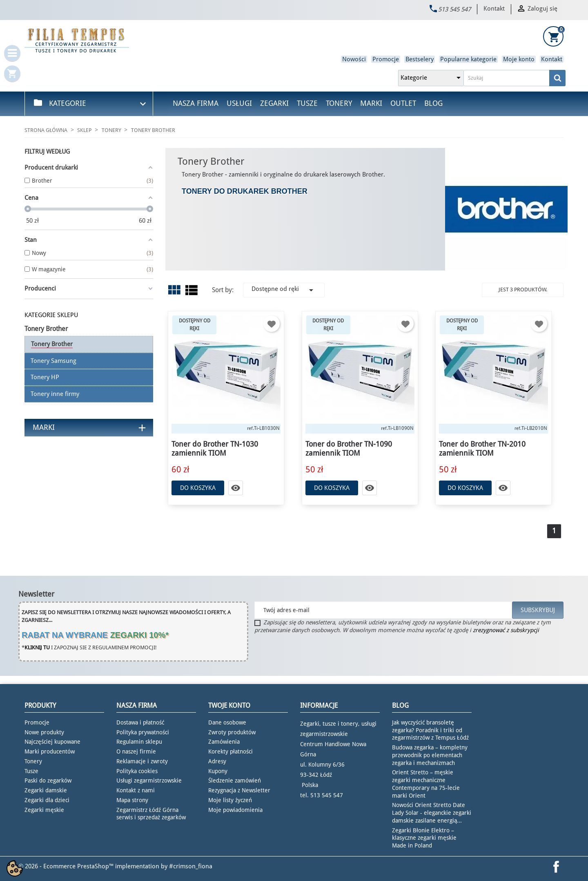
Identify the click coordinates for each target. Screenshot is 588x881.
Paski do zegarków (48, 780)
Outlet (403, 103)
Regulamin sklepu (139, 742)
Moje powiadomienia (235, 810)
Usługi (239, 103)
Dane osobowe (227, 722)
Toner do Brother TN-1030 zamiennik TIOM (215, 448)
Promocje (386, 59)
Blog (433, 103)
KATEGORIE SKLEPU (51, 315)
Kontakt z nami (136, 790)
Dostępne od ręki (284, 290)
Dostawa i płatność (140, 722)
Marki (371, 103)
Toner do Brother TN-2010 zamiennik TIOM (482, 448)
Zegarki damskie (46, 790)
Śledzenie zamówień (235, 780)
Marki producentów (50, 751)
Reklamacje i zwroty (142, 761)
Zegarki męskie (44, 810)
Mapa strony (132, 800)
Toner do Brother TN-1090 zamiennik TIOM (349, 448)
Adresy (217, 761)
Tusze (307, 103)
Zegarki (274, 103)
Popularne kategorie (468, 59)
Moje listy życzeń (230, 800)
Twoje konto (229, 705)
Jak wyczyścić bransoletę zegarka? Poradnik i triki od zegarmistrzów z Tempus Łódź (430, 730)
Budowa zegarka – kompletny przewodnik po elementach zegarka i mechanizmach (430, 755)
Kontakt (494, 9)
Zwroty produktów (232, 732)
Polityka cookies (137, 771)
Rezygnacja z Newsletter (239, 790)
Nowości (354, 59)
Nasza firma (196, 103)
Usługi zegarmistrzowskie (149, 780)
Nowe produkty (44, 732)
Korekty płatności (231, 751)
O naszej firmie (136, 751)
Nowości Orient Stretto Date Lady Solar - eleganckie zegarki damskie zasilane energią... (432, 813)
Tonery (339, 103)
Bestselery (420, 59)
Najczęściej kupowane (52, 742)
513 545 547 (454, 9)
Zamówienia (224, 742)
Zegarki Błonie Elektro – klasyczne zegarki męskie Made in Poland (424, 838)
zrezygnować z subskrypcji (506, 630)
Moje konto (519, 59)
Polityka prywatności (143, 732)
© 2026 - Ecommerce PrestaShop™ (67, 866)
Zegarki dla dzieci (47, 800)
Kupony (218, 771)
